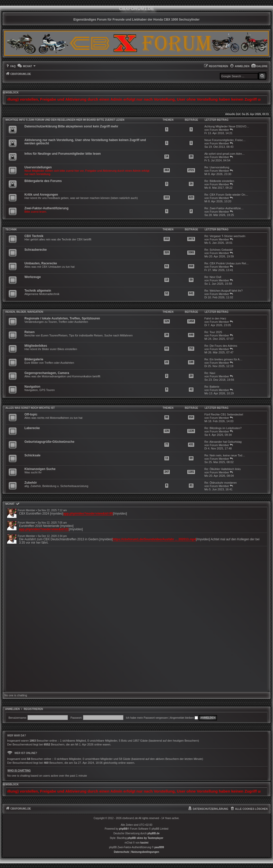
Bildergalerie (34, 359)
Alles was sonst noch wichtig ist (30, 408)
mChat (10, 504)
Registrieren (33, 709)
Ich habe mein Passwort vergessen (147, 718)
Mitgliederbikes (36, 346)
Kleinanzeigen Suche (40, 469)
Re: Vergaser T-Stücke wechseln (225, 236)
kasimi (144, 843)
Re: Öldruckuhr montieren (221, 483)
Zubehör (31, 483)
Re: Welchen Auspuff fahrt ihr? (224, 291)
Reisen (30, 332)
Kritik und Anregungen (41, 195)
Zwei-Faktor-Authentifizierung (46, 208)
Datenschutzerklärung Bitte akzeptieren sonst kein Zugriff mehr (71, 126)
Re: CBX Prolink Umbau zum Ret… (227, 263)
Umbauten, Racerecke (41, 263)
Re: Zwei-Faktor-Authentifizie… (224, 208)
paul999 (159, 847)
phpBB (123, 829)
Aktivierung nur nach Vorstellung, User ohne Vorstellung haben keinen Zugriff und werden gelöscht (85, 142)
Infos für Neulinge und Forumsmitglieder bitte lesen (63, 154)
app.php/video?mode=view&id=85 (88, 514)
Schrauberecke (36, 250)
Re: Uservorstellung (217, 167)
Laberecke (32, 428)
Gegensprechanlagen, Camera (47, 373)
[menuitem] (259, 66)
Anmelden (12, 709)
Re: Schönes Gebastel (219, 250)
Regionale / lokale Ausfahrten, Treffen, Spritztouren (62, 318)
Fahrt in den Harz (215, 318)
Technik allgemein (38, 291)
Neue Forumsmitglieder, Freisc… (225, 140)
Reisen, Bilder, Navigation (24, 312)
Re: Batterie (212, 387)
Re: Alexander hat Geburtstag (223, 442)
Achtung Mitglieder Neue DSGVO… (227, 126)
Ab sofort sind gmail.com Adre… (225, 154)
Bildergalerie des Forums (43, 181)
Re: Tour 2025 (213, 332)
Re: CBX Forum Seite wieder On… (226, 195)
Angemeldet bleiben (184, 718)
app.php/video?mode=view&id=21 (44, 529)
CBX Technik (34, 236)
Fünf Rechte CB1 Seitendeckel (224, 414)
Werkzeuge (33, 277)
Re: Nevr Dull (213, 277)
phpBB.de (154, 833)
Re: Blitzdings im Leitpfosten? (223, 428)
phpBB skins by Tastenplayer (145, 838)
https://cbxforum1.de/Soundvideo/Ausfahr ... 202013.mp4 (154, 539)
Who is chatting (19, 771)
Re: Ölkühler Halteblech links (222, 469)
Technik (11, 229)
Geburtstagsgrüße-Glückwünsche (49, 442)
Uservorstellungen (38, 167)
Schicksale (33, 455)
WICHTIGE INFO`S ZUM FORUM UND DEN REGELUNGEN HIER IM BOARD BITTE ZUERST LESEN (65, 120)
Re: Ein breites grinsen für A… (223, 359)
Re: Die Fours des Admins (221, 346)
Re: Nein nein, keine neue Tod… (225, 455)
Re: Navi (210, 373)
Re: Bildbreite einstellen (219, 181)
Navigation (32, 387)
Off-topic (31, 414)
